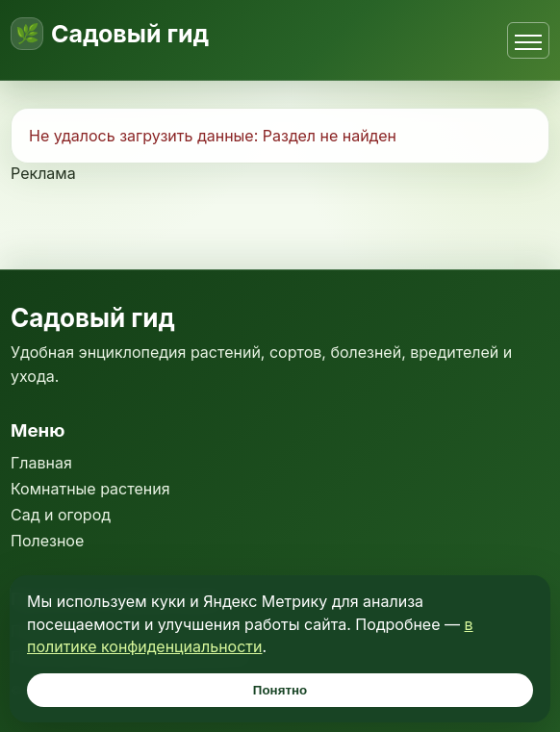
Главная (41, 463)
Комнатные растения (90, 489)
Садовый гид (130, 34)
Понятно (280, 690)
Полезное (47, 541)
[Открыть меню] (528, 40)
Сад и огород (61, 515)
